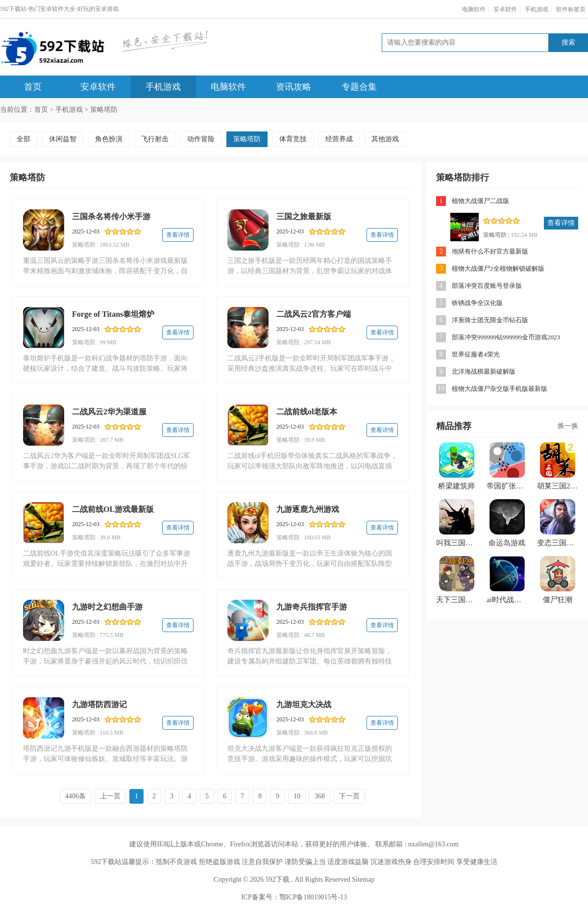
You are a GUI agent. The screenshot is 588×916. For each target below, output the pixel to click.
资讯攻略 (294, 87)
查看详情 (178, 235)
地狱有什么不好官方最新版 (490, 251)
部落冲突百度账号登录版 (487, 286)
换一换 (568, 426)
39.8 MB (314, 440)
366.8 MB (316, 733)
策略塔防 (104, 110)
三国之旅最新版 (304, 216)
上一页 (110, 796)
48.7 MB (314, 635)
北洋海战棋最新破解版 (484, 371)
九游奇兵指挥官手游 (312, 607)
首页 (33, 87)
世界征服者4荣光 (476, 354)
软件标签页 (571, 9)
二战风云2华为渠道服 (109, 412)
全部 (24, 139)
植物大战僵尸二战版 (480, 201)
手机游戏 (537, 9)
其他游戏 (385, 139)
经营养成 (339, 139)
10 (297, 796)
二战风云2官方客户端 (314, 314)
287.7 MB (111, 440)
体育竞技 (293, 139)
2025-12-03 (86, 231)
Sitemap (363, 879)
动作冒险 (201, 139)
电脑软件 (474, 9)
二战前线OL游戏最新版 (113, 509)
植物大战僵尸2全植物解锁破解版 (498, 268)
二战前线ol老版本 (307, 412)
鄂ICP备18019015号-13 (313, 897)
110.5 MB (111, 733)
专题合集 (359, 87)
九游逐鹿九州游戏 (308, 509)
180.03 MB (317, 537)
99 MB (108, 342)
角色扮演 (109, 139)
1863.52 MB (114, 245)
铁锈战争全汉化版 (477, 303)
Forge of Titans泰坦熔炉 (113, 314)
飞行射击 (155, 139)
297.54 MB (317, 342)
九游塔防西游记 (99, 704)
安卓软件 (505, 9)
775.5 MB (111, 635)
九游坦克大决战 (304, 704)
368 (320, 796)
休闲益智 (63, 139)
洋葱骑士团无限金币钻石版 (490, 320)
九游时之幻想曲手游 (107, 607)
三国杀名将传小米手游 (111, 216)
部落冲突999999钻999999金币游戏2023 (506, 337)
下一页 (349, 796)
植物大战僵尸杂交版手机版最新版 (500, 389)
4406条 (75, 796)
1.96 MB (314, 245)
